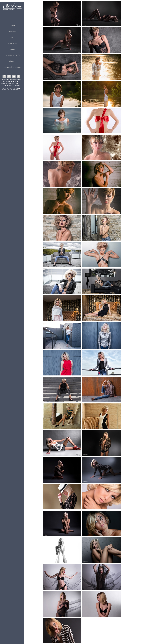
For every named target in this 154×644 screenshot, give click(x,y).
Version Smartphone (12, 67)
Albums (12, 61)
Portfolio (12, 32)
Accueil (12, 26)
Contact (12, 37)
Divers (12, 49)
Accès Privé (12, 43)
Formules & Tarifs (12, 55)
